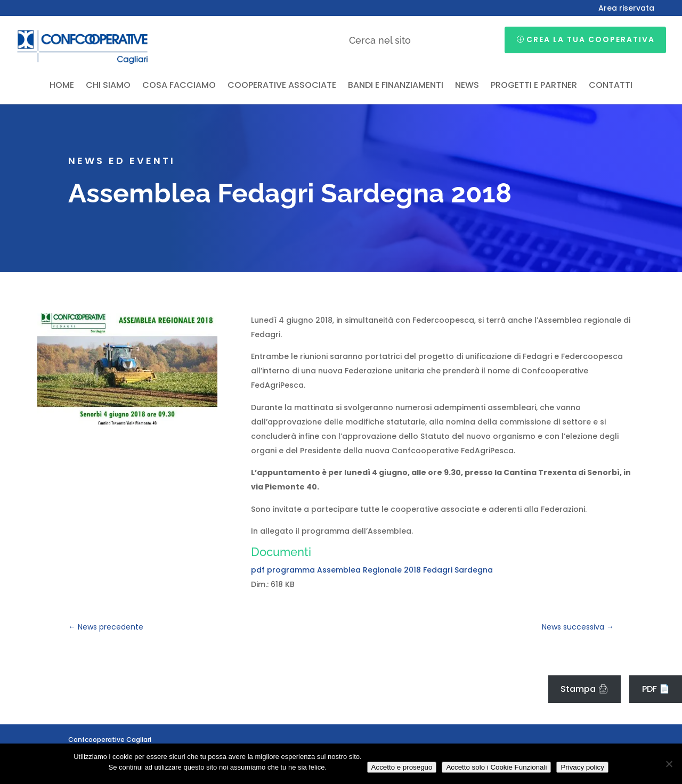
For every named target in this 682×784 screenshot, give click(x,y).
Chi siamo (108, 86)
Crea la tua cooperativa (591, 39)
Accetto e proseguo (402, 767)
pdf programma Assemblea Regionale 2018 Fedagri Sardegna (372, 570)
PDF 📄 (656, 689)
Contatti (611, 86)
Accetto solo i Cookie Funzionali (496, 767)
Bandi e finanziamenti (396, 86)
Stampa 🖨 (584, 689)
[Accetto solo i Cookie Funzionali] (669, 764)
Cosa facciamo (179, 86)
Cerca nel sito (380, 40)
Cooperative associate (282, 86)
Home (62, 86)
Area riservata (626, 9)
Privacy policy (582, 767)
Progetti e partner (534, 86)
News (467, 86)
